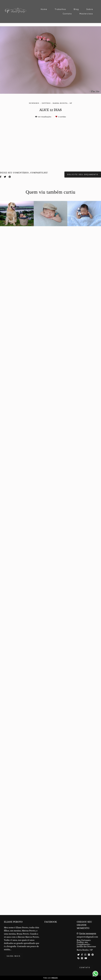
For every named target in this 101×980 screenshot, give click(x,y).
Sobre (90, 9)
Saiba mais (14, 959)
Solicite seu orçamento (83, 866)
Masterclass (86, 14)
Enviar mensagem (88, 936)
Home (44, 9)
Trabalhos (60, 9)
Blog (76, 9)
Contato (67, 14)
